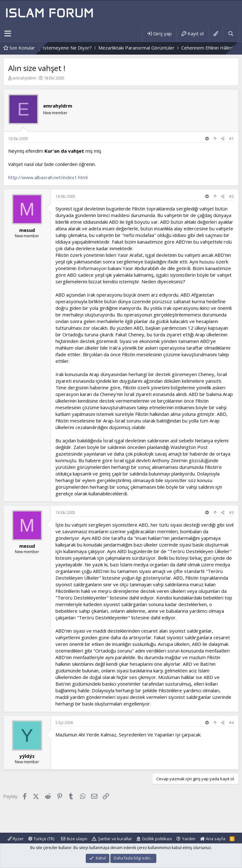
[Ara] (231, 34)
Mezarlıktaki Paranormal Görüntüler (153, 48)
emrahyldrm (24, 78)
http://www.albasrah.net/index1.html (48, 177)
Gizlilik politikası (157, 839)
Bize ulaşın (77, 839)
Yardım (189, 839)
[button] (8, 34)
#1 (231, 139)
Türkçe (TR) (41, 839)
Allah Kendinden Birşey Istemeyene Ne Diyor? (59, 48)
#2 (231, 196)
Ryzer (16, 839)
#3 (231, 513)
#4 (231, 723)
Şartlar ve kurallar (115, 839)
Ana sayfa (213, 839)
